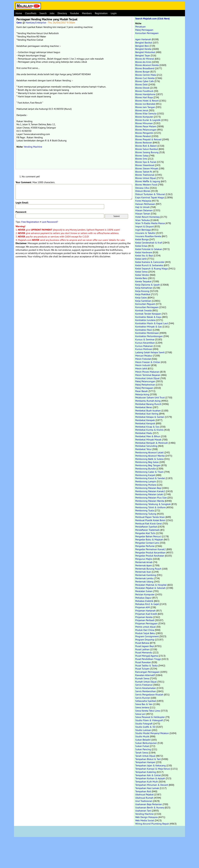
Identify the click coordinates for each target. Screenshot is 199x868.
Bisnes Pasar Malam (146, 126)
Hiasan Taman (143, 214)
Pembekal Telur (143, 449)
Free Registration (30, 222)
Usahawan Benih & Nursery (150, 807)
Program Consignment (147, 636)
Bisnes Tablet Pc (144, 172)
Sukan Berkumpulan (146, 743)
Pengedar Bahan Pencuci (148, 536)
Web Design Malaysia (146, 817)
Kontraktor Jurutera (145, 320)
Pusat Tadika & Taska (146, 665)
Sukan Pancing (143, 749)
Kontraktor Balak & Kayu (148, 317)
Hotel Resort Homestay (147, 217)
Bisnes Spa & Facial (146, 162)
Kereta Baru (141, 278)
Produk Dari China (145, 630)
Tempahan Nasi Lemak (147, 788)
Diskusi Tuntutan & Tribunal (150, 194)
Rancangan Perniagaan (147, 672)
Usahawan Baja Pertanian (149, 804)
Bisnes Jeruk (142, 110)
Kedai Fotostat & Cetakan (149, 249)
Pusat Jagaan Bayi (145, 646)
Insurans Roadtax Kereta (148, 236)
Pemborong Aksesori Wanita (150, 456)
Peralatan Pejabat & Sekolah (150, 588)
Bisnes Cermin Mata (146, 75)
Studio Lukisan (143, 730)
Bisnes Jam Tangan (145, 107)
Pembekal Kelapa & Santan (150, 417)
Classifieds (31, 13)
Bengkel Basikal (144, 43)
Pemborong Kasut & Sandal (150, 478)
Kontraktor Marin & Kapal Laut (152, 323)
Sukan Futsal (142, 746)
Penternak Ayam (144, 565)
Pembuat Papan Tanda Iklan (150, 517)
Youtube (74, 13)
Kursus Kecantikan (145, 343)
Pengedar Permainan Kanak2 (150, 549)
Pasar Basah (142, 391)
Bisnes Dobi (141, 84)
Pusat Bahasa (142, 643)
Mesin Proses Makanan (147, 372)
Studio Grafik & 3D (145, 727)
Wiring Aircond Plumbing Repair (152, 824)
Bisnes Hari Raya (144, 97)
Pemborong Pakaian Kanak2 (150, 491)
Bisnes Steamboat (145, 165)
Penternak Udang (144, 582)
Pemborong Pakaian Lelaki (149, 494)
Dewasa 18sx (142, 188)
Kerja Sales (141, 298)
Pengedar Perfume (145, 546)
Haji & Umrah (142, 207)
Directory (62, 13)
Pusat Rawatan (143, 662)
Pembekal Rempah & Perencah (152, 443)
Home (19, 13)
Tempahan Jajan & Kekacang (150, 765)
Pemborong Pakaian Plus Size (151, 498)
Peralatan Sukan (144, 591)
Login (114, 13)
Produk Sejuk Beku (145, 633)
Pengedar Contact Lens (147, 543)
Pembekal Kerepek (145, 420)
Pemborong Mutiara (146, 485)
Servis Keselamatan (146, 688)
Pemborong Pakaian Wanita (150, 501)
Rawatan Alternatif (145, 675)
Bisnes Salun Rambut (147, 149)
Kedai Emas (141, 246)
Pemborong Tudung (146, 514)
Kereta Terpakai (143, 281)
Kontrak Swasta (143, 310)
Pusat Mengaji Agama (147, 656)
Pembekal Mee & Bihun (148, 436)
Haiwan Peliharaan (145, 204)
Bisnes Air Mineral (145, 59)
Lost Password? (50, 222)
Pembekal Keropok (145, 423)
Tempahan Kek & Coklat (148, 775)
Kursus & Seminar (145, 339)
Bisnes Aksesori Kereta (147, 65)
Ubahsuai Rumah (144, 798)
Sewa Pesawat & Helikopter (150, 717)
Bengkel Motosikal (145, 52)
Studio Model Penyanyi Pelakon (152, 733)
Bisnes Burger (142, 72)
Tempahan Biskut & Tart (148, 759)
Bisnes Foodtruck (144, 91)
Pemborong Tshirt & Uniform (150, 507)
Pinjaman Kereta (144, 617)
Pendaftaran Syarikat (146, 527)
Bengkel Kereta (143, 49)
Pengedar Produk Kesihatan (150, 556)
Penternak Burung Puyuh (148, 569)
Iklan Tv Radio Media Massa (150, 223)
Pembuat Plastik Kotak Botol (150, 520)
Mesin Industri (143, 365)
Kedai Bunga (142, 239)
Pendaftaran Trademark (147, 530)
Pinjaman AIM (143, 607)
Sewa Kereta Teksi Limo (148, 711)
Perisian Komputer (145, 594)
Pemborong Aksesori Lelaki (149, 452)
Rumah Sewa (142, 678)
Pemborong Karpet (145, 475)
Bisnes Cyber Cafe (145, 81)
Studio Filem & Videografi (149, 720)
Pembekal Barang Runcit (148, 404)
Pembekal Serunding (146, 446)
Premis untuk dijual (146, 627)
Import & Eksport (145, 226)
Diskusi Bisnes (143, 191)
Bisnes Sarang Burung (147, 152)
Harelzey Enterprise (36, 23)
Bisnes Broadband (145, 68)
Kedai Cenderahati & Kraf (149, 243)
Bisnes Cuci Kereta (145, 78)
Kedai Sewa (141, 272)
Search (43, 13)
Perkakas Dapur (143, 598)
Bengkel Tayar (143, 55)
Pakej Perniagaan (144, 30)
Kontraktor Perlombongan (149, 336)
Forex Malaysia (143, 201)
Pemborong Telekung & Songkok (153, 504)
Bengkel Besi (142, 46)
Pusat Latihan (142, 649)
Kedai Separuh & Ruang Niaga (152, 268)
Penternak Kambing (146, 575)
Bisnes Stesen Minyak (147, 168)
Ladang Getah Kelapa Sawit (150, 352)
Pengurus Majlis (144, 559)
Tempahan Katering (146, 772)
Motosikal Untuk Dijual (147, 378)
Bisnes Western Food (146, 185)
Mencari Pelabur (144, 356)
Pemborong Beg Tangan (148, 465)
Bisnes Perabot (143, 136)
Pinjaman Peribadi (145, 620)
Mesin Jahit (141, 368)
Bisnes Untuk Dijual (146, 178)
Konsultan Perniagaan (147, 33)
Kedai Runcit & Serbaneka (149, 265)
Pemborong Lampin (146, 481)
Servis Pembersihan (146, 691)
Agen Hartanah (143, 39)
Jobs (52, 13)
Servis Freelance (144, 685)
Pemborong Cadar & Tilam (149, 472)
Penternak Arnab (144, 562)
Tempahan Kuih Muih (147, 782)
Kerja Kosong (142, 291)
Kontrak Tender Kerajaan (148, 314)
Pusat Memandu (144, 652)
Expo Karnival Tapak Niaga (150, 197)
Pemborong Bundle (146, 469)
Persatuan (140, 27)
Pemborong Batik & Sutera (149, 459)
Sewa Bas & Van (144, 704)
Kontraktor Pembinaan (147, 333)
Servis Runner (143, 698)
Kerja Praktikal (143, 294)
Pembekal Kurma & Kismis (149, 430)
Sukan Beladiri (143, 740)
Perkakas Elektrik (144, 601)
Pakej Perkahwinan (145, 385)
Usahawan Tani (143, 811)
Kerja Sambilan (143, 301)
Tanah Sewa (142, 753)
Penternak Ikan (143, 572)
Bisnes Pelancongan (146, 130)
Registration (101, 13)
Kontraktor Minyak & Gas (149, 327)
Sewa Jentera (142, 707)
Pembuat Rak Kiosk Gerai (149, 523)
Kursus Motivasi (144, 349)
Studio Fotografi (144, 724)
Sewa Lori (140, 714)
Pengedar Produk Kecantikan (150, 552)
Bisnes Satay (142, 156)
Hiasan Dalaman (144, 210)
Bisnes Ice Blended (145, 104)
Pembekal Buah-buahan (148, 410)
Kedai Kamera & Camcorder (150, 262)
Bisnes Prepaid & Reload (148, 139)
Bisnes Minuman (144, 123)
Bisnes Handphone (145, 94)
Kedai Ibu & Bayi (144, 255)
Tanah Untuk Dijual (145, 756)
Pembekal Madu (144, 433)
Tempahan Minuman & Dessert (152, 785)
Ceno (19, 23)
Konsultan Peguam (145, 304)
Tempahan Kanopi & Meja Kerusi (153, 769)
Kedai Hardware (144, 252)
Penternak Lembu (144, 578)
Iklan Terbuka (142, 220)
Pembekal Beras (144, 407)
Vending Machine (33, 147)
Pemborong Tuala (145, 510)
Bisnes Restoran (144, 142)
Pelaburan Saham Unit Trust (150, 397)
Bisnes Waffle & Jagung (148, 181)
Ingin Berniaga (143, 230)
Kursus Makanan (144, 346)
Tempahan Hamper (145, 762)
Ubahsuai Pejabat (144, 794)
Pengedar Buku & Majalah (149, 539)
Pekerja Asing (142, 394)
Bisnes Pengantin (144, 133)
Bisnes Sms (141, 159)
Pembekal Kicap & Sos (147, 427)
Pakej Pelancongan (145, 381)
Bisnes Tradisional (145, 175)
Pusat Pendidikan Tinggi (148, 659)
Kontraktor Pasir (144, 330)
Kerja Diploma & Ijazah (148, 285)
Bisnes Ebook (142, 88)
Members (87, 13)
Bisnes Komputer (144, 117)
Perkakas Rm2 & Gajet (147, 604)
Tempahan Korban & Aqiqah (150, 778)
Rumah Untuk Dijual (146, 682)
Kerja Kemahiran (144, 288)
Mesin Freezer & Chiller (148, 362)
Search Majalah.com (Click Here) (152, 19)
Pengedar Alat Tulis (145, 533)
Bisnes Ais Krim (143, 62)
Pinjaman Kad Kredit (146, 614)
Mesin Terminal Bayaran (148, 375)
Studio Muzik (142, 736)
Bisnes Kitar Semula (146, 113)
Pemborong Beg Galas (147, 462)
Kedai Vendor (142, 275)
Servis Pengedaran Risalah (149, 694)
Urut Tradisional (144, 801)
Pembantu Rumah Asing (148, 401)
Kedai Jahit (141, 259)
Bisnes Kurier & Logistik (148, 120)
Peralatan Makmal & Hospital (151, 585)
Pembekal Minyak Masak (148, 440)
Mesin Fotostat (143, 359)
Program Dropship (145, 640)
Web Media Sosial (145, 820)
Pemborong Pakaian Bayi (148, 488)
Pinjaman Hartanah (145, 611)
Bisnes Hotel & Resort (147, 101)
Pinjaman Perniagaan (146, 623)
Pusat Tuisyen (142, 669)
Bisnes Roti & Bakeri (146, 146)
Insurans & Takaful (145, 233)
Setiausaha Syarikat (146, 701)
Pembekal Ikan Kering (147, 414)
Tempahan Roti (143, 791)
